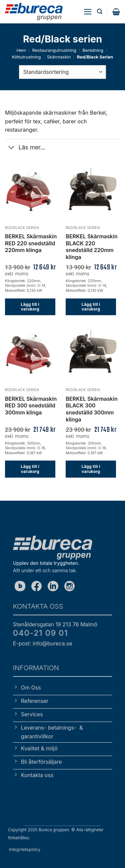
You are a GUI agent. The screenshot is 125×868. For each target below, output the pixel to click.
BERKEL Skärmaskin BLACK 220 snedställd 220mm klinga (91, 247)
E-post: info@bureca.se (43, 643)
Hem (21, 50)
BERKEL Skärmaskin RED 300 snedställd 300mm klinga (31, 406)
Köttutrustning (26, 57)
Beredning (93, 50)
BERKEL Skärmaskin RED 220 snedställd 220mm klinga (31, 243)
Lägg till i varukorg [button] (30, 307)
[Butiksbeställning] (62, 72)
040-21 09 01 (40, 633)
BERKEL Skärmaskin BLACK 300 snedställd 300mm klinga (91, 409)
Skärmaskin (59, 57)
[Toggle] (11, 148)
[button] (88, 12)
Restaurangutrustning (54, 50)
